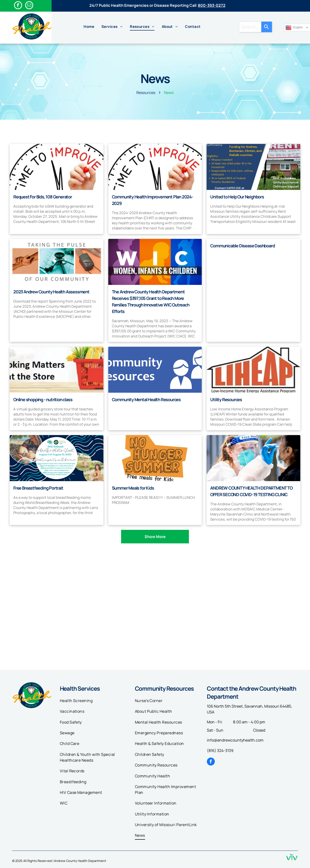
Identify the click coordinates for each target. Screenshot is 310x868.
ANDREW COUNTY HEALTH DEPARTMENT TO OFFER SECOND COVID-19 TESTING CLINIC (251, 491)
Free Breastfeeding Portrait (38, 488)
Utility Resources (226, 399)
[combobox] (250, 27)
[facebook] (18, 6)
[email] (29, 6)
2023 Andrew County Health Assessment (51, 292)
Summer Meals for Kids (133, 488)
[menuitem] (89, 27)
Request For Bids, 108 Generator (43, 197)
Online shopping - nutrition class (43, 399)
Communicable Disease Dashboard (242, 246)
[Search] (267, 27)
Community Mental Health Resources (146, 399)
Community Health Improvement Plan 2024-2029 (153, 200)
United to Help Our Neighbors (237, 197)
